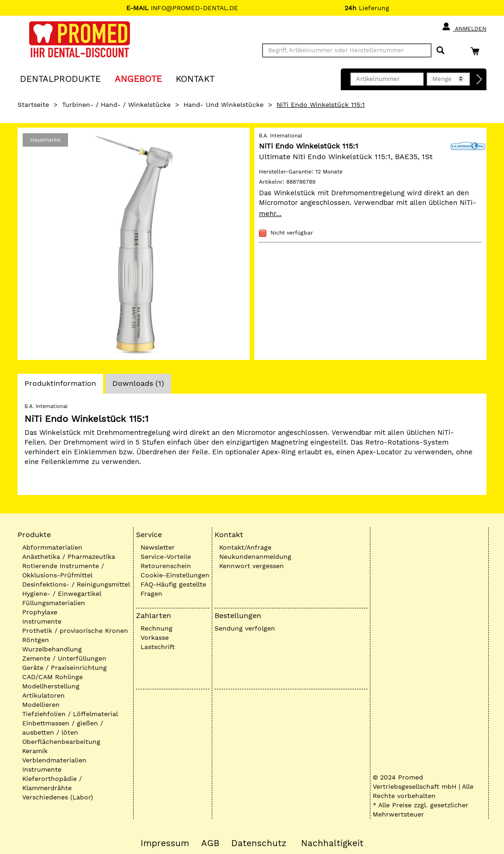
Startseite (33, 105)
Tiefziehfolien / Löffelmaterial (70, 714)
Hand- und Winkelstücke (224, 105)
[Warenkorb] (477, 51)
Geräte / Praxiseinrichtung (65, 668)
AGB (210, 843)
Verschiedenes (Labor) (58, 797)
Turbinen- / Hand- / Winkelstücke (116, 105)
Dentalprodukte (60, 78)
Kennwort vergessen (252, 566)
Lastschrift (158, 647)
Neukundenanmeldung (255, 557)
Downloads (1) (138, 383)
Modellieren (41, 705)
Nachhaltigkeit (332, 843)
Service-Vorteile (166, 557)
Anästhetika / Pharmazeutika (69, 557)
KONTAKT (195, 78)
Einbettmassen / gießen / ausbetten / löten (63, 728)
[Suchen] (440, 51)
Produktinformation (60, 386)
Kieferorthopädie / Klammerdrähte (52, 783)
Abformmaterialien (52, 547)
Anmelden (464, 27)
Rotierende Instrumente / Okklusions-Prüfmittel (63, 570)
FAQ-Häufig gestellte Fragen (173, 589)
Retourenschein (166, 566)
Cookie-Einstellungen (175, 575)
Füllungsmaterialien (54, 603)
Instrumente (42, 621)
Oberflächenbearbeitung (61, 742)
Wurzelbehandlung (52, 649)
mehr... (270, 214)
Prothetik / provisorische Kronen (75, 631)
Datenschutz (259, 843)
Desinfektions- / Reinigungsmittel (76, 584)
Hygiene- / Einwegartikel (62, 594)
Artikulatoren (43, 695)
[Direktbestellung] (479, 80)
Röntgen (36, 640)
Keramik (35, 751)
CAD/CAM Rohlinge (52, 677)
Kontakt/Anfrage (245, 547)
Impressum (165, 843)
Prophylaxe (40, 612)
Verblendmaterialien (54, 760)
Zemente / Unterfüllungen (64, 658)
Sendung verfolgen (245, 628)
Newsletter (158, 547)
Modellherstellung (51, 686)
